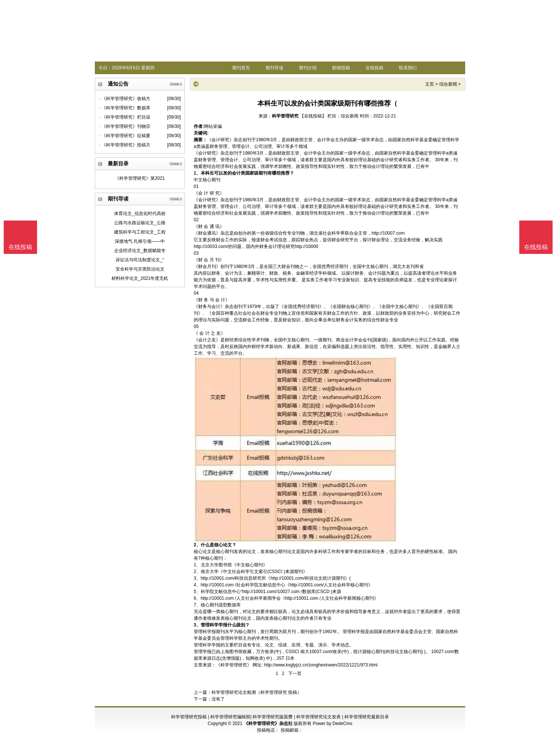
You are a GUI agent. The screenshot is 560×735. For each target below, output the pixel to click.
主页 (430, 84)
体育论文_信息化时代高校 (140, 213)
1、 (197, 173)
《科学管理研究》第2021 (140, 178)
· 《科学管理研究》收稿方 (125, 99)
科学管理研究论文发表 (319, 717)
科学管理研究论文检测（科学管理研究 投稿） (256, 692)
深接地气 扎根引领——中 (140, 241)
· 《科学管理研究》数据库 (125, 108)
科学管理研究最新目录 (367, 717)
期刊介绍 (308, 68)
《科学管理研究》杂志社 (268, 724)
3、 (197, 625)
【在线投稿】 (313, 116)
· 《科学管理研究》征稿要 (125, 136)
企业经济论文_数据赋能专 (140, 251)
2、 (197, 545)
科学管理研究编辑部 (230, 717)
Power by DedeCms (332, 724)
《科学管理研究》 (234, 665)
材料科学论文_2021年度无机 (140, 278)
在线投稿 (374, 68)
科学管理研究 (285, 116)
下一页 (295, 673)
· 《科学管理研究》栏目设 (125, 117)
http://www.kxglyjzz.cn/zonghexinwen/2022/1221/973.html (321, 665)
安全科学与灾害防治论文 (140, 269)
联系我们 (408, 68)
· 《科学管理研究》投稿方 (125, 145)
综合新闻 (448, 84)
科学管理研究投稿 (189, 717)
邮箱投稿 (341, 68)
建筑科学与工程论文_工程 (140, 232)
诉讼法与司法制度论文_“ (140, 260)
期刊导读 (274, 68)
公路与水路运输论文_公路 (140, 223)
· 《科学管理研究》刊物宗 (125, 126)
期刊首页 (241, 68)
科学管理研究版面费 (273, 717)
